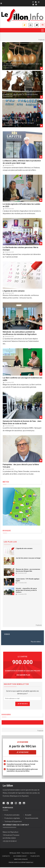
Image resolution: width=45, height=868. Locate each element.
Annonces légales (31, 25)
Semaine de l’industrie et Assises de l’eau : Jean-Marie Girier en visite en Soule (22, 422)
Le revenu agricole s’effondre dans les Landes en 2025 (21, 205)
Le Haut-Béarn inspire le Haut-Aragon (19, 123)
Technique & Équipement (13, 821)
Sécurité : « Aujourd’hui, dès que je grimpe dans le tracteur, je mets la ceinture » (26, 590)
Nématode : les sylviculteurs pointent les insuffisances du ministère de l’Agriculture (20, 333)
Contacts (6, 856)
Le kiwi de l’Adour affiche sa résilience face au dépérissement (22, 65)
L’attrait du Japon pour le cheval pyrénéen (21, 94)
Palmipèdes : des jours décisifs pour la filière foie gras (21, 466)
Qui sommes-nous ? (20, 856)
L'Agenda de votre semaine (14, 291)
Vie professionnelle (20, 117)
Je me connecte (43, 25)
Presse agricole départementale (21, 862)
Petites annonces (37, 25)
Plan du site (35, 856)
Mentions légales (21, 859)
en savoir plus (23, 675)
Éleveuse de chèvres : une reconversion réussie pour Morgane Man (28, 570)
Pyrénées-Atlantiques (31, 91)
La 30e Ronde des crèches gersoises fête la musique (20, 249)
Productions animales (12, 91)
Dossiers (6, 715)
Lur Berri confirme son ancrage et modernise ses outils (22, 379)
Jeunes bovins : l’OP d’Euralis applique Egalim (28, 580)
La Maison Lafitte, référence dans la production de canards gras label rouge (22, 162)
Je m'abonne (25, 25)
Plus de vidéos (36, 642)
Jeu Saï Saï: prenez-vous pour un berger (28, 558)
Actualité (7, 117)
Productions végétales (13, 61)
